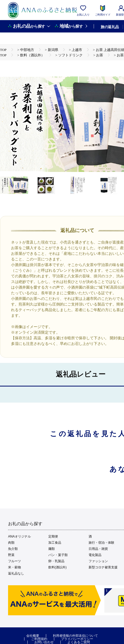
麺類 (52, 549)
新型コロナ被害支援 (103, 567)
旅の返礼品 (110, 27)
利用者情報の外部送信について (75, 636)
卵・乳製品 (56, 561)
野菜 (11, 555)
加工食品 (55, 543)
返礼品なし (16, 573)
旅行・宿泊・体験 (101, 543)
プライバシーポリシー (77, 639)
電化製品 (95, 555)
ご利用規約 (39, 639)
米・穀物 (14, 567)
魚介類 (13, 549)
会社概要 (33, 636)
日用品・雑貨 (98, 549)
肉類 (11, 543)
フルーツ (14, 561)
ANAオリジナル (19, 536)
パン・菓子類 (58, 555)
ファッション (98, 561)
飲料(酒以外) (57, 567)
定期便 (53, 536)
